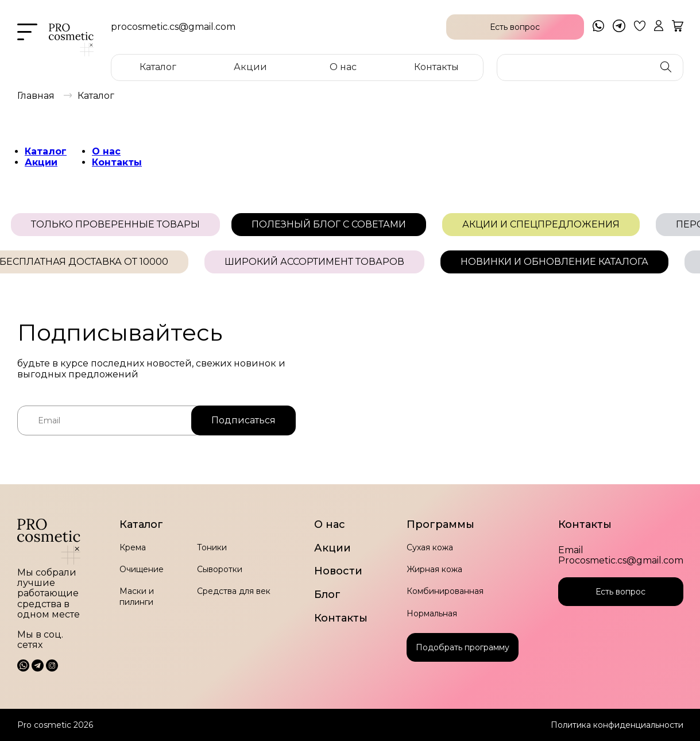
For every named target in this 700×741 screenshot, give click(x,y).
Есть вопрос (620, 592)
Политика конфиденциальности (617, 725)
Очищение (142, 569)
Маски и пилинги (137, 596)
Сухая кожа (430, 547)
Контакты (436, 67)
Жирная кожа (434, 569)
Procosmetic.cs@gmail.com (621, 561)
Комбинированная (445, 591)
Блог (327, 595)
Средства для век (234, 591)
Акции (250, 67)
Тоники (212, 547)
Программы (440, 525)
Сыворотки (220, 569)
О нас (343, 67)
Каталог (158, 67)
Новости (338, 571)
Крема (133, 547)
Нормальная (432, 613)
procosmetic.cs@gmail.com (173, 27)
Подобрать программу (463, 647)
